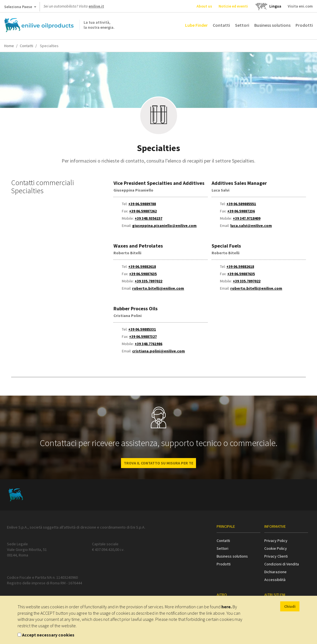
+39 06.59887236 (241, 211)
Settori (242, 25)
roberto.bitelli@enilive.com (158, 288)
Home (9, 46)
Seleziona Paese (20, 8)
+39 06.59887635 (143, 274)
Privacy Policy (276, 541)
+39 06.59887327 (143, 336)
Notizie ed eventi (233, 6)
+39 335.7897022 (148, 281)
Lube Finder (196, 25)
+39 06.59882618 (142, 267)
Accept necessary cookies (48, 635)
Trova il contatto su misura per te (158, 463)
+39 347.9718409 (247, 218)
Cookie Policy (276, 548)
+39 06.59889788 (142, 204)
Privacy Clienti (276, 556)
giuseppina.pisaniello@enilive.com (164, 226)
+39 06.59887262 (143, 211)
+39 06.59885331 (142, 329)
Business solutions (272, 25)
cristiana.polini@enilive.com (158, 351)
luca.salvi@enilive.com (251, 226)
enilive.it (96, 6)
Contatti (221, 25)
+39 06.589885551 (241, 204)
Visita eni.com (300, 6)
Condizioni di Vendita (282, 564)
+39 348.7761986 (148, 344)
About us (204, 6)
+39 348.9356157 (148, 218)
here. (227, 607)
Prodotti (304, 25)
